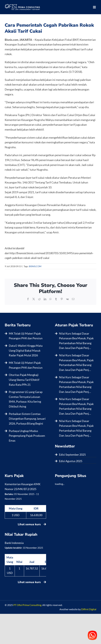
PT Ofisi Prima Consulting (27, 605)
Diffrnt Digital (89, 609)
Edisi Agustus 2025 (71, 461)
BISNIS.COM (35, 266)
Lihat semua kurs (32, 524)
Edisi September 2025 (72, 455)
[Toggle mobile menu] (95, 7)
